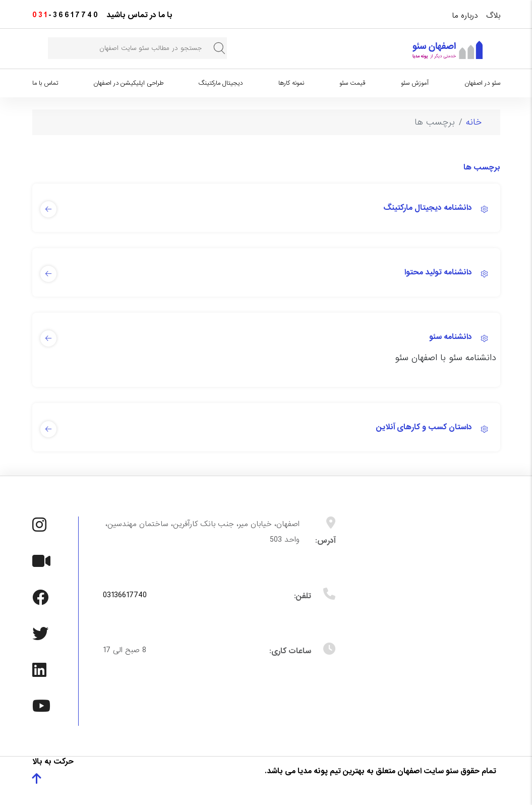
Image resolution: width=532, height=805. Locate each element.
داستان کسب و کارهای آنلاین (424, 427)
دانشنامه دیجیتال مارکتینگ (428, 208)
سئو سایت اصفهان (428, 771)
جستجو (219, 48)
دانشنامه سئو (451, 337)
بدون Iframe (430, 617)
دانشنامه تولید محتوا (438, 272)
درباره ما (465, 16)
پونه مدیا (313, 771)
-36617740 (66, 15)
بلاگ (493, 16)
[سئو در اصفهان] (448, 50)
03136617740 (125, 595)
